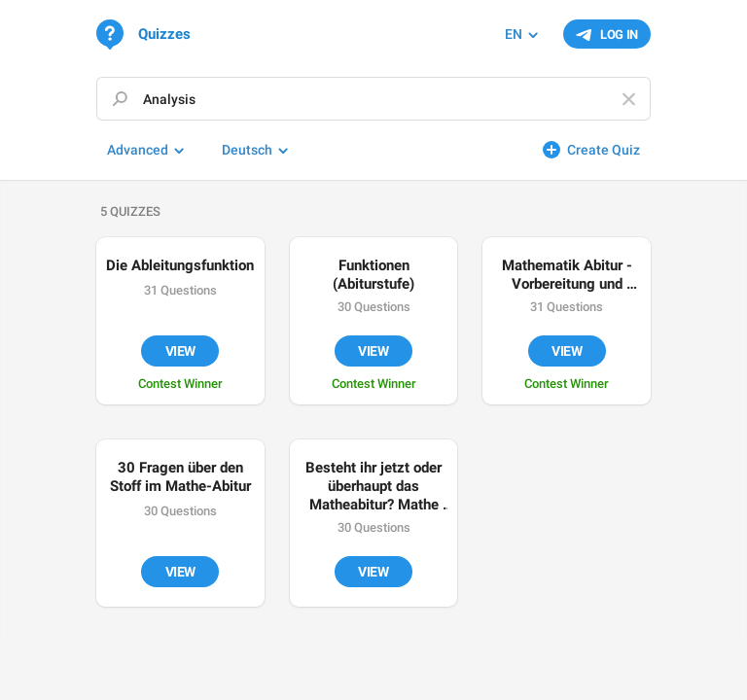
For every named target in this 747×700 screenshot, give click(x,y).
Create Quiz (604, 150)
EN (514, 34)
